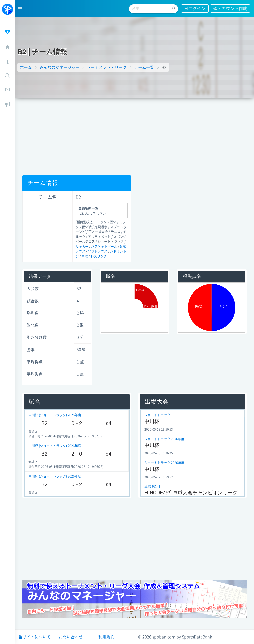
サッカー (82, 246)
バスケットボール (104, 246)
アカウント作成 (230, 9)
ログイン (195, 9)
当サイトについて (35, 637)
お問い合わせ (71, 637)
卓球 (85, 256)
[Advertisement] (134, 136)
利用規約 (106, 637)
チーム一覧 (144, 67)
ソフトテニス (98, 251)
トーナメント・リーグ (107, 67)
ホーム (26, 67)
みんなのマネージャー (59, 67)
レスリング (99, 256)
